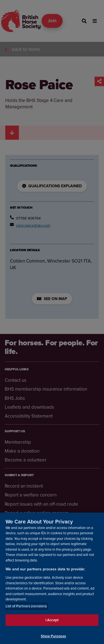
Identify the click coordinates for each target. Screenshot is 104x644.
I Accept (52, 623)
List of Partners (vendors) (26, 609)
